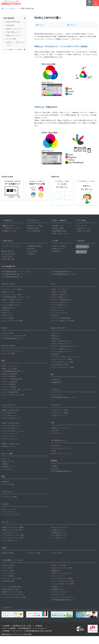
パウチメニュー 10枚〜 (60, 410)
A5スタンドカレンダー (60, 527)
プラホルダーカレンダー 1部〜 (13, 538)
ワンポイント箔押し (34, 553)
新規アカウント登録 (34, 226)
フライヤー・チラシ (8, 284)
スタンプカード (57, 308)
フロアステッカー (8, 436)
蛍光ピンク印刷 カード (60, 295)
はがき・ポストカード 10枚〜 (62, 359)
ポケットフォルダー (9, 509)
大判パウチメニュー (59, 416)
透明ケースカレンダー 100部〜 (13, 527)
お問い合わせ (7, 241)
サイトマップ (16, 631)
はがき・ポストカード (59, 328)
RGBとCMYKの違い (14, 22)
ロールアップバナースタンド (12, 351)
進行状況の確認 (33, 228)
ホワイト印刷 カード (59, 297)
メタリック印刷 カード (60, 302)
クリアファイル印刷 (9, 497)
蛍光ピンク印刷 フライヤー (12, 300)
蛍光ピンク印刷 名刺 (9, 374)
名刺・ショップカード (10, 366)
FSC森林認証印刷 (8, 266)
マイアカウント (33, 220)
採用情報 (6, 631)
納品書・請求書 (57, 228)
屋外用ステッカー (8, 446)
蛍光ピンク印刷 (8, 565)
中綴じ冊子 (55, 380)
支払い (54, 220)
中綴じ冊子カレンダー (59, 533)
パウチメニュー (56, 405)
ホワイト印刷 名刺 (9, 376)
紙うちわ (55, 469)
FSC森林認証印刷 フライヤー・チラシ (16, 272)
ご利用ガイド (7, 220)
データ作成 (81, 220)
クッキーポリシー (40, 628)
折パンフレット (57, 395)
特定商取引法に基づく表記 (21, 626)
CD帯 (54, 451)
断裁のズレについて (14, 35)
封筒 (3, 477)
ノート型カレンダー (59, 538)
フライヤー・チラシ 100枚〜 (12, 289)
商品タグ (55, 315)
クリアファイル (7, 492)
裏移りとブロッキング (14, 29)
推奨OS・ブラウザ (9, 231)
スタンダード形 (12, 426)
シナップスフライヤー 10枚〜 (12, 321)
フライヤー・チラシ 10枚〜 (12, 295)
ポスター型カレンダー (10, 540)
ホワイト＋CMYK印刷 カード (62, 300)
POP (53, 423)
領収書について (57, 226)
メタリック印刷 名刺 (9, 382)
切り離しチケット (8, 467)
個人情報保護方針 (24, 628)
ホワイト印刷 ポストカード (61, 344)
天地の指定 (10, 25)
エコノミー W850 (8, 354)
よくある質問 (32, 251)
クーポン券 (6, 469)
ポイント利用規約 (9, 628)
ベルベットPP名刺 (9, 387)
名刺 (3, 361)
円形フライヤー (8, 315)
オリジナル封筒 (8, 484)
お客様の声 (56, 251)
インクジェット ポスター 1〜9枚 (13, 336)
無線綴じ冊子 (56, 382)
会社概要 (6, 626)
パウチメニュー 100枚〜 (60, 413)
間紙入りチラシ (8, 292)
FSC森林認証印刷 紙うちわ (12, 277)
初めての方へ (8, 226)
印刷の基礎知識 (9, 18)
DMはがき (55, 336)
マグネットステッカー (10, 439)
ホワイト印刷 (7, 568)
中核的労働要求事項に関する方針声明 (37, 631)
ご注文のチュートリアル (11, 228)
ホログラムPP (57, 553)
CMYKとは (72, 25)
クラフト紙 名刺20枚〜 (10, 392)
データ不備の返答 (33, 231)
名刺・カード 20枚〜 (9, 369)
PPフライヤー (7, 313)
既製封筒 (5, 482)
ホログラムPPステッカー (11, 418)
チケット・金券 (7, 454)
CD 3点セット (56, 446)
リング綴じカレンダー (10, 533)
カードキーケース (8, 512)
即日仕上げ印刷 (8, 553)
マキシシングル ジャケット (61, 448)
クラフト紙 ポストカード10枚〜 (63, 362)
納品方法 (63, 220)
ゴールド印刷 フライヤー (11, 305)
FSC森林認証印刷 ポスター (62, 272)
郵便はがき (55, 338)
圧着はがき (55, 354)
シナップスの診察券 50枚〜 (61, 318)
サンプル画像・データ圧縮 (12, 50)
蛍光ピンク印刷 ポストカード (62, 341)
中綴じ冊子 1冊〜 (8, 581)
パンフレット (56, 390)
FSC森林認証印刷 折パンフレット (64, 274)
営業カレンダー (57, 249)
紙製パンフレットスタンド (61, 428)
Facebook (81, 252)
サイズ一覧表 (11, 39)
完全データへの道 (83, 231)
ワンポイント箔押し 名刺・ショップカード (17, 390)
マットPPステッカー (9, 416)
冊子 (52, 375)
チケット (5, 459)
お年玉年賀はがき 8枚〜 (60, 365)
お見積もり (31, 254)
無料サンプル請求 (58, 246)
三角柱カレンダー (58, 530)
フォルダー (5, 504)
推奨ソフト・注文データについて (16, 44)
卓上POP (55, 431)
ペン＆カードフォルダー (11, 514)
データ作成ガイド (12, 9)
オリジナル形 (13, 431)
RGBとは (40, 25)
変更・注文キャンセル (60, 234)
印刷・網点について (14, 32)
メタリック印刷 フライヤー (12, 302)
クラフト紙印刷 (8, 318)
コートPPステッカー (9, 413)
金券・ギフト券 (8, 461)
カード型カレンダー (59, 535)
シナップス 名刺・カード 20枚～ (63, 584)
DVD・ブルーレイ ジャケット (62, 453)
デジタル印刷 (12, 560)
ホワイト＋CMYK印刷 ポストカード (64, 346)
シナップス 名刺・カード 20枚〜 (13, 395)
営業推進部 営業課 (34, 246)
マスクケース (56, 433)
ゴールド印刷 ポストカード (61, 352)
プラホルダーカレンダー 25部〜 (13, 535)
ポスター (5, 328)
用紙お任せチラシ (8, 308)
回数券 (4, 464)
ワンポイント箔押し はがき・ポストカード (67, 357)
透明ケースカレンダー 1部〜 (12, 530)
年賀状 (54, 466)
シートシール (10, 434)
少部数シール (56, 587)
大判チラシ (6, 310)
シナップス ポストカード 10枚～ (63, 367)
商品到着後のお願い (59, 231)
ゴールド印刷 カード (59, 305)
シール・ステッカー (8, 405)
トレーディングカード (59, 313)
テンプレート (81, 226)
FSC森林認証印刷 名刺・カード (14, 274)
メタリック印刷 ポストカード (62, 349)
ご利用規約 (37, 626)
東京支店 (30, 249)
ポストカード (56, 333)
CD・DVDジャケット (58, 440)
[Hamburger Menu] (96, 3)
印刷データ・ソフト (84, 228)
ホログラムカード (58, 310)
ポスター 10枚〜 (8, 333)
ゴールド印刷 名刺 (9, 384)
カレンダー (5, 522)
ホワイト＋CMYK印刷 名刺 (12, 379)
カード (53, 284)
